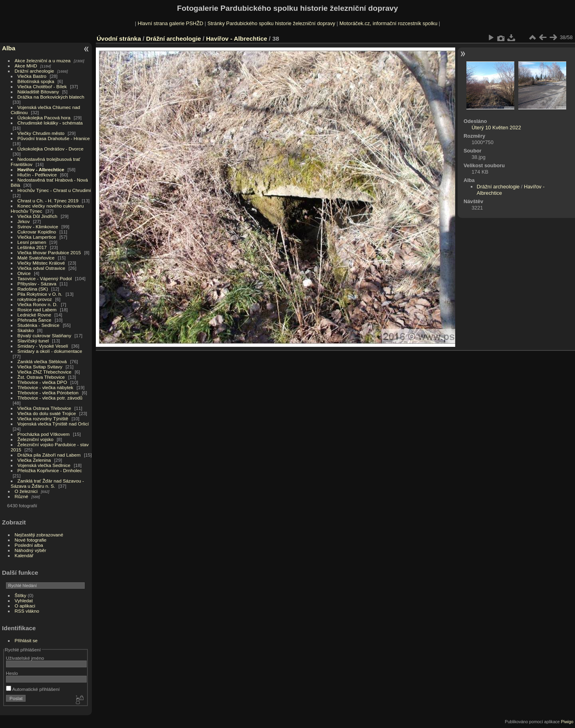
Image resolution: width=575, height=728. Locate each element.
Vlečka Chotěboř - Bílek (42, 86)
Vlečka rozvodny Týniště (43, 418)
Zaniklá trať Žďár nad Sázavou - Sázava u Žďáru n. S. (47, 483)
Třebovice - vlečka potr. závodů (50, 398)
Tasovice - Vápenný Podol (45, 278)
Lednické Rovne (34, 315)
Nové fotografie (31, 540)
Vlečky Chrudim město (41, 133)
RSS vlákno (27, 611)
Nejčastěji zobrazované (39, 535)
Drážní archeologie (35, 71)
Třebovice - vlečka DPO (42, 382)
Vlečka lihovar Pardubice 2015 (49, 252)
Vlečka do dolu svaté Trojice (47, 413)
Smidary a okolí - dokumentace (50, 351)
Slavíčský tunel (33, 341)
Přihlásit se (26, 640)
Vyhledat (24, 600)
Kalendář (24, 555)
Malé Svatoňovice (36, 258)
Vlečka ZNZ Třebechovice (45, 372)
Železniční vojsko (36, 439)
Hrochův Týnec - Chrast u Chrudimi (54, 190)
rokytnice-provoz (35, 299)
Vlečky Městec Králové (41, 263)
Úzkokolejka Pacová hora (44, 118)
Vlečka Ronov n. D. (38, 304)
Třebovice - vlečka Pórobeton (48, 393)
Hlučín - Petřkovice (37, 175)
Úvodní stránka (119, 39)
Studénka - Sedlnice (39, 325)
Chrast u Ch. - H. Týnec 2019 (48, 201)
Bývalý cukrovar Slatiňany (45, 335)
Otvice (24, 273)
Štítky (21, 595)
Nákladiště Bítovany (38, 92)
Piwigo (567, 722)
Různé (22, 496)
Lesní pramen (32, 242)
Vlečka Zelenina (34, 460)
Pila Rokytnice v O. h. (40, 294)
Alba (9, 48)
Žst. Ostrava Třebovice (41, 377)
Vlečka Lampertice (37, 237)
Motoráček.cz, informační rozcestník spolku (388, 23)
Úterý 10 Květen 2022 (496, 128)
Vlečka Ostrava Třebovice (45, 408)
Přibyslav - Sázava (37, 284)
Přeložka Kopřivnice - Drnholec (50, 470)
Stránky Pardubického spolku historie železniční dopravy (271, 23)
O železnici (26, 491)
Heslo (12, 673)
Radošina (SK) (33, 289)
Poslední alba (29, 545)
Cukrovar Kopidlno (37, 232)
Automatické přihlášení (33, 689)
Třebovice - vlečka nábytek (46, 387)
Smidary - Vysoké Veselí (43, 346)
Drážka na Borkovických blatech (51, 97)
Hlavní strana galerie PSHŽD (171, 23)
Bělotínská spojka (36, 81)
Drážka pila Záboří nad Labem (49, 455)
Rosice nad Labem (37, 310)
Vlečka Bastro (32, 76)
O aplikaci (25, 606)
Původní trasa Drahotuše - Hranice (54, 138)
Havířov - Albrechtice (41, 169)
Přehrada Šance (35, 320)
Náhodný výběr (31, 550)
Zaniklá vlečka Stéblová (42, 361)
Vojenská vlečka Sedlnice (44, 465)
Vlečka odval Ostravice (42, 268)
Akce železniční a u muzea (43, 60)
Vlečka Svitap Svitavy (40, 367)
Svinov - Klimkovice (38, 227)
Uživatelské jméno (25, 658)
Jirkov (24, 221)
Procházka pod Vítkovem (44, 434)
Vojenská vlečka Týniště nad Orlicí (53, 424)
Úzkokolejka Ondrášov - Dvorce (51, 149)
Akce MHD (26, 66)
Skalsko (26, 330)
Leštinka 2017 (32, 247)
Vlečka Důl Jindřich (38, 216)
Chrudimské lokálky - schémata (50, 123)
